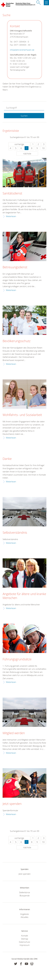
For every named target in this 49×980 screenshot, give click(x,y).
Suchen (24, 116)
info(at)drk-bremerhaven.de (22, 50)
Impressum (25, 945)
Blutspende (25, 896)
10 (43, 148)
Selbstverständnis (15, 533)
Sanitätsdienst (12, 193)
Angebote (24, 914)
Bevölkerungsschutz (17, 341)
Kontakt (25, 936)
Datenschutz (24, 942)
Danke (7, 459)
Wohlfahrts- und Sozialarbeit (22, 415)
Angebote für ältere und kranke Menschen (24, 596)
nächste (27, 154)
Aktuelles (24, 917)
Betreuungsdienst (15, 267)
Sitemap (25, 939)
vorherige (19, 144)
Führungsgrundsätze (17, 659)
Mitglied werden (14, 733)
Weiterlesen (11, 216)
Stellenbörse (24, 892)
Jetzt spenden (12, 804)
